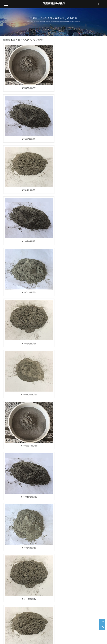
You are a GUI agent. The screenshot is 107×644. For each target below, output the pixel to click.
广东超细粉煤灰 (79, 282)
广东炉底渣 (34, 562)
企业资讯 (66, 559)
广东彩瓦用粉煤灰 (28, 233)
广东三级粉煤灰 (79, 526)
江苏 (17, 627)
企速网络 (58, 623)
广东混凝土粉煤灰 (79, 233)
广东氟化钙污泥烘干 (35, 566)
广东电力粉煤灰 (28, 526)
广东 (43, 627)
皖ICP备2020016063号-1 (61, 619)
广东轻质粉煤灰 (28, 86)
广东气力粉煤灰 (28, 184)
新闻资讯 (67, 547)
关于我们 (9, 547)
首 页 (20, 40)
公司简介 (8, 556)
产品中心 (28, 40)
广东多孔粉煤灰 (28, 135)
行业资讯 (66, 556)
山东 (38, 627)
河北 (47, 627)
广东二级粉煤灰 (28, 428)
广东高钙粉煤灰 (79, 184)
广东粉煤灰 (39, 40)
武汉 (21, 627)
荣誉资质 (93, 557)
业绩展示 (93, 547)
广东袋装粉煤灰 (79, 135)
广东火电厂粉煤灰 (79, 379)
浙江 (34, 627)
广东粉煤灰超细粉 (79, 428)
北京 (30, 627)
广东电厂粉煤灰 (79, 330)
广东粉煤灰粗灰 (79, 477)
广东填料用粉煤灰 (28, 282)
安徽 (60, 627)
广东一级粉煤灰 (28, 330)
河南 (56, 627)
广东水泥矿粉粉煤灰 (28, 477)
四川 (52, 627)
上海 (25, 627)
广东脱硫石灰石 (35, 559)
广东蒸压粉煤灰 (79, 86)
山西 (65, 627)
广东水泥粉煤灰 (28, 379)
